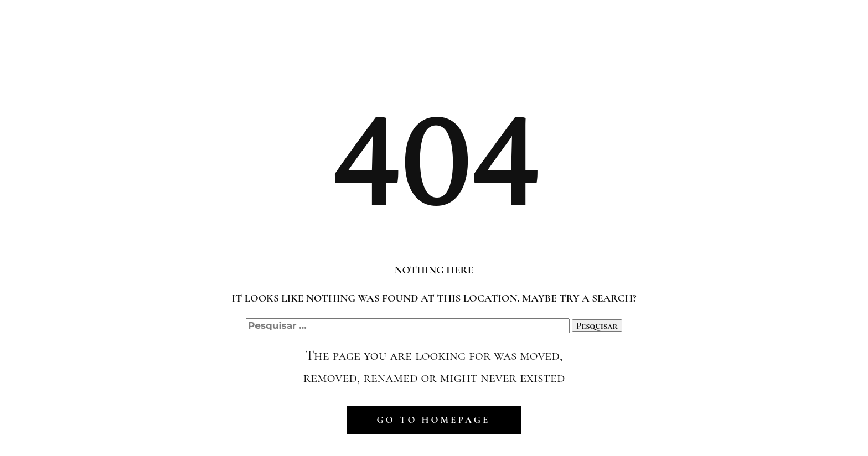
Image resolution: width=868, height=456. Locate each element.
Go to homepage (434, 420)
